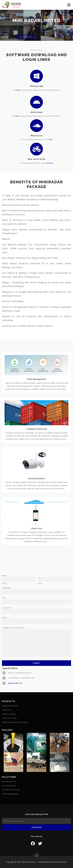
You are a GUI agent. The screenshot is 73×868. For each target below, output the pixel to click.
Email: (6, 674)
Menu (69, 5)
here (19, 91)
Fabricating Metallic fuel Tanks (15, 722)
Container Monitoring (11, 790)
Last (40, 639)
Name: (6, 631)
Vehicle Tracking (9, 714)
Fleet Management (10, 794)
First (5, 639)
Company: (7, 644)
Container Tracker (10, 718)
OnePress (42, 862)
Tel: (4, 654)
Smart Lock (7, 710)
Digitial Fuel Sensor (10, 706)
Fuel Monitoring (9, 786)
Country (7, 664)
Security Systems (9, 781)
